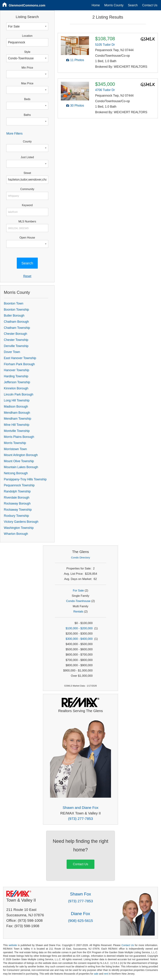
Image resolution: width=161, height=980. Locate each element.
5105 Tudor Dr (105, 45)
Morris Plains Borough (19, 437)
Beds (27, 99)
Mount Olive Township (19, 461)
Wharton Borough (16, 534)
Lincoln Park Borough (19, 394)
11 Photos (77, 60)
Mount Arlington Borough (21, 455)
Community (27, 189)
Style (27, 52)
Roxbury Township (16, 516)
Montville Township (17, 431)
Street (27, 173)
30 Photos (77, 106)
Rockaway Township (18, 510)
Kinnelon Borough (16, 388)
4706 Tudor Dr (105, 90)
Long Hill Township (17, 400)
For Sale (78, 591)
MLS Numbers (27, 221)
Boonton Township (16, 310)
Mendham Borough (17, 413)
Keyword (27, 205)
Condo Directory (80, 557)
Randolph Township (17, 491)
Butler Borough (14, 316)
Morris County (114, 5)
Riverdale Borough (17, 498)
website (13, 945)
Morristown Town (15, 449)
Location (27, 36)
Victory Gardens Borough (21, 522)
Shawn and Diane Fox (80, 808)
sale (96, 974)
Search (133, 5)
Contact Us (150, 5)
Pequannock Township (19, 485)
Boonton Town (14, 303)
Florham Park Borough (19, 364)
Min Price (27, 68)
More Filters (14, 134)
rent (106, 974)
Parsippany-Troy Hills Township (25, 479)
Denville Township (16, 346)
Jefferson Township (17, 382)
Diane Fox (80, 914)
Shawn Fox (80, 894)
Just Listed (27, 157)
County (27, 141)
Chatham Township (17, 328)
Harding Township (16, 376)
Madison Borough (16, 407)
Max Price (27, 83)
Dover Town (12, 352)
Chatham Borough (16, 322)
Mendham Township (17, 419)
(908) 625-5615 (80, 921)
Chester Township (16, 340)
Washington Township (19, 528)
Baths (27, 115)
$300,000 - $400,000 (79, 639)
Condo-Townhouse (78, 601)
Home (96, 5)
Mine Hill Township (17, 425)
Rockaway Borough (17, 503)
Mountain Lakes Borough (21, 467)
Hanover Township (16, 370)
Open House (27, 238)
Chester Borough (15, 334)
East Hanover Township (20, 358)
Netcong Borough (16, 473)
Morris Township (15, 443)
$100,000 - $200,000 (79, 628)
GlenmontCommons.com (27, 5)
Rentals (78, 612)
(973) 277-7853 (80, 819)
